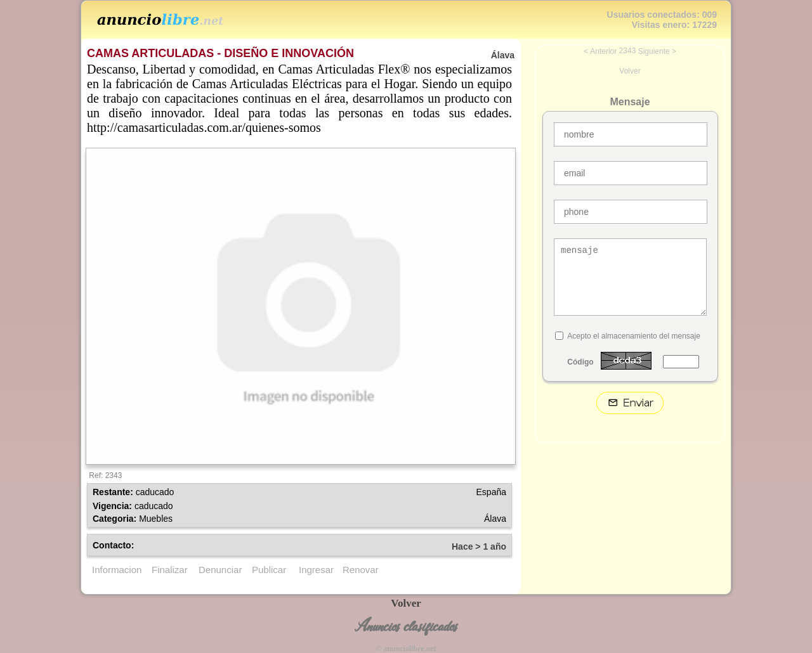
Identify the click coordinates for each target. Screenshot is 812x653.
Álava (495, 519)
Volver (630, 71)
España (491, 492)
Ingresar (316, 570)
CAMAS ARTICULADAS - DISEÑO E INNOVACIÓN (220, 53)
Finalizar (170, 570)
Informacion (117, 570)
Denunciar (220, 570)
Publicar (269, 570)
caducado (155, 492)
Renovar (361, 570)
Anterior (603, 51)
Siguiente (654, 51)
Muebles (156, 519)
